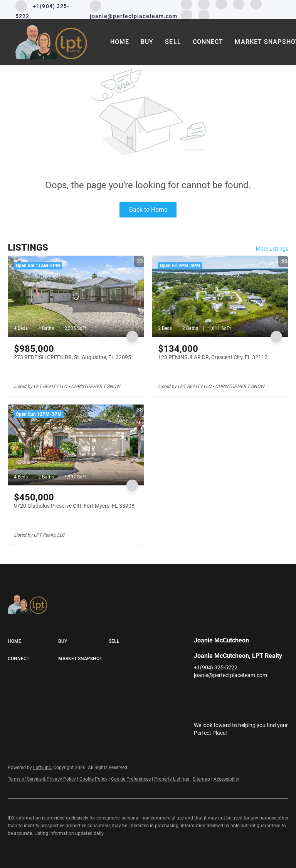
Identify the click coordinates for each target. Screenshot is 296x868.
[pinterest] (187, 15)
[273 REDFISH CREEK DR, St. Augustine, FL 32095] (76, 296)
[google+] (204, 15)
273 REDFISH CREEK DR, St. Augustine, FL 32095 (72, 357)
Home (120, 42)
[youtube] (261, 692)
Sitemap (201, 779)
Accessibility (226, 779)
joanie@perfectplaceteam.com (230, 675)
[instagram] (246, 692)
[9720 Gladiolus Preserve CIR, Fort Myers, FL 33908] (76, 445)
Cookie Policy (93, 779)
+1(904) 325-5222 (216, 667)
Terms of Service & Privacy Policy (42, 779)
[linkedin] (215, 692)
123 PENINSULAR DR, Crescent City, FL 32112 (213, 357)
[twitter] (230, 692)
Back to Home (148, 210)
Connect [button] (208, 42)
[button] (33, 642)
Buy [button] (147, 42)
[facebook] (200, 692)
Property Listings (172, 779)
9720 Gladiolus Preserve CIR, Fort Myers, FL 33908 (74, 506)
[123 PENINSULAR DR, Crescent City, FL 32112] (220, 296)
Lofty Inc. (43, 768)
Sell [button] (173, 42)
